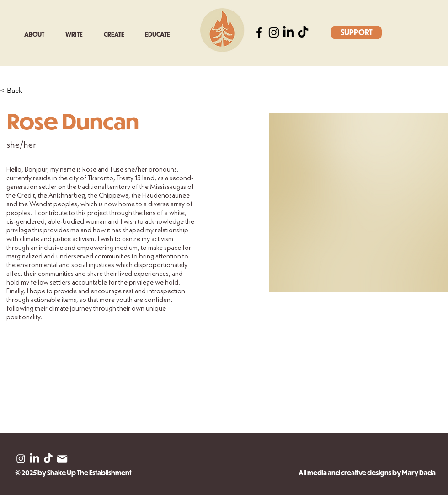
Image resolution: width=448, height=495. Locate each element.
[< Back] (18, 91)
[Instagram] (274, 32)
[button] (78, 34)
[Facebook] (259, 32)
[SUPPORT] (356, 32)
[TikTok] (303, 32)
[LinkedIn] (288, 32)
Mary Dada (419, 473)
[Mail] (62, 459)
